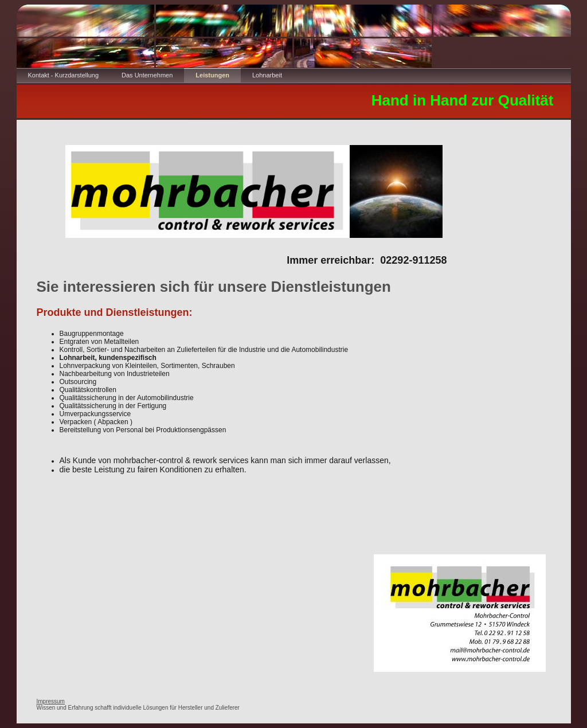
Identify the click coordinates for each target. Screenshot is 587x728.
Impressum (51, 701)
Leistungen (212, 75)
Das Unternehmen (147, 75)
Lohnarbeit (267, 75)
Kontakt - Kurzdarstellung (64, 75)
